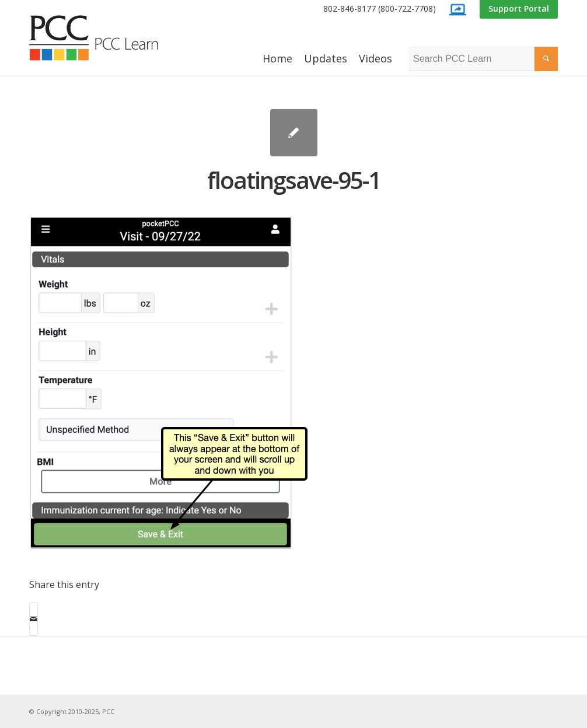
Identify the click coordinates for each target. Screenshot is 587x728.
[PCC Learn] (107, 38)
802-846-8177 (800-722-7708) (380, 8)
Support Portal (519, 8)
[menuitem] (380, 9)
